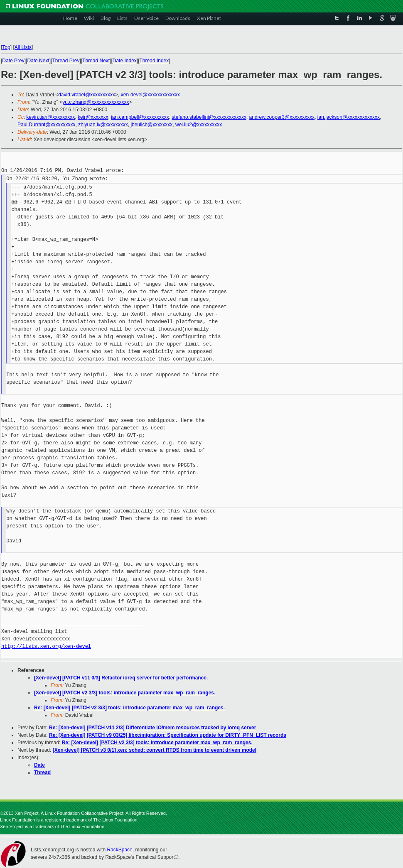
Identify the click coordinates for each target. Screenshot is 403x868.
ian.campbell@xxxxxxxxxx (140, 117)
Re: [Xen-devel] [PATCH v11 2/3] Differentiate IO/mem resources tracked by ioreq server (152, 728)
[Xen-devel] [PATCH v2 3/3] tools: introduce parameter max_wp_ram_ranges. (125, 693)
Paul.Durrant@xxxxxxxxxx (47, 125)
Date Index (125, 61)
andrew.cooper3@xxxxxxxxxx (282, 117)
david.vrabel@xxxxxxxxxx (87, 95)
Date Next (38, 61)
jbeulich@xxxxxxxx (151, 125)
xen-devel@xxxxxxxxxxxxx (150, 95)
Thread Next (96, 61)
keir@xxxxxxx (93, 117)
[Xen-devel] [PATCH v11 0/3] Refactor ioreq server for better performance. (121, 678)
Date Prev (13, 61)
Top (6, 47)
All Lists (23, 47)
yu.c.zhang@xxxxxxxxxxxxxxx (96, 102)
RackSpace (119, 850)
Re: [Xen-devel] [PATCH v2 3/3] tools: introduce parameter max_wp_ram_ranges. (129, 708)
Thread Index (154, 61)
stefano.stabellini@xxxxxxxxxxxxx (209, 117)
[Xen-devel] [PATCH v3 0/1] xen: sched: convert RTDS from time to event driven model (155, 750)
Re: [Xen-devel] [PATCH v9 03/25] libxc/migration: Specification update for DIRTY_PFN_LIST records (168, 735)
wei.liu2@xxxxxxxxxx (199, 125)
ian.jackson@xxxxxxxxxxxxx (349, 117)
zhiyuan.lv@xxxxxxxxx (103, 125)
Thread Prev (66, 61)
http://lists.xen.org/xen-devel (46, 646)
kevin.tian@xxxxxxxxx (50, 117)
